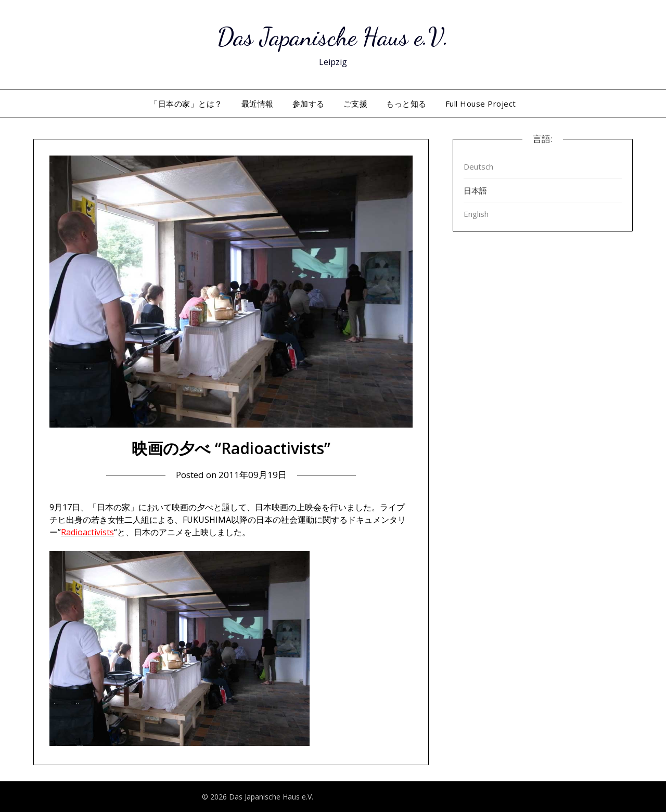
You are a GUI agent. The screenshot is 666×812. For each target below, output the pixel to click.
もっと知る (406, 104)
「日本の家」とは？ (186, 104)
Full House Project (481, 104)
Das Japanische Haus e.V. (333, 37)
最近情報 (258, 104)
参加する (309, 104)
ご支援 (356, 104)
